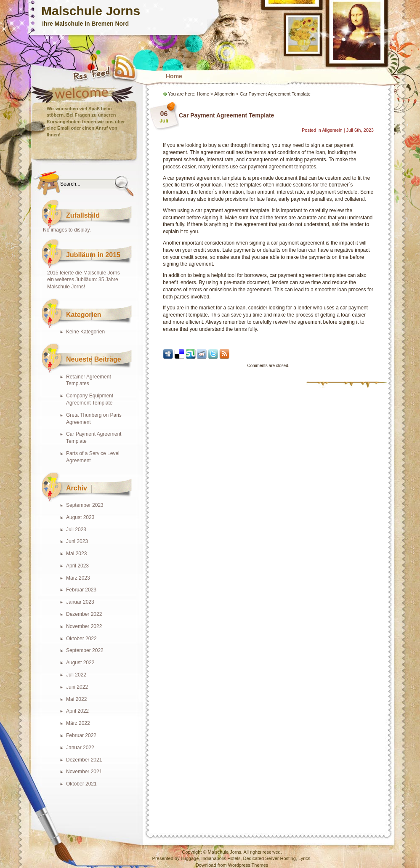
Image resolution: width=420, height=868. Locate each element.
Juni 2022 (77, 687)
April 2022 (77, 711)
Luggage (190, 858)
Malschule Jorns (91, 11)
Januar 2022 (80, 748)
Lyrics (304, 858)
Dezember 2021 (84, 760)
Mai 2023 (76, 554)
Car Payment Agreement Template (226, 115)
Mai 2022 (76, 699)
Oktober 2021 (81, 784)
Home (174, 76)
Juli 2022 (76, 675)
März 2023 (78, 578)
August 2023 (80, 517)
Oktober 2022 (81, 639)
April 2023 (77, 566)
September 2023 (85, 505)
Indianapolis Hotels (221, 858)
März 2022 (78, 723)
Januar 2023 (80, 602)
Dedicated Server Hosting (270, 858)
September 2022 (85, 650)
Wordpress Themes (248, 865)
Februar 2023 (81, 590)
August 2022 (80, 663)
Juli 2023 (76, 530)
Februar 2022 (81, 735)
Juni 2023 (77, 541)
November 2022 (84, 626)
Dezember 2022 (84, 614)
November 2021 (84, 772)
